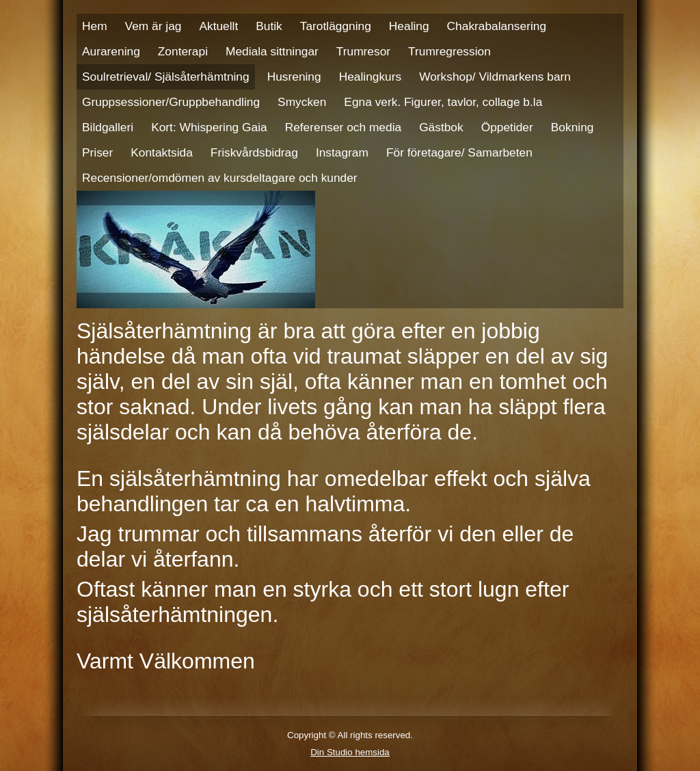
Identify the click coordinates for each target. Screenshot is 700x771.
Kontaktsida (162, 152)
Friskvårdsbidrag (254, 152)
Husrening (294, 77)
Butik (269, 26)
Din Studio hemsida (350, 752)
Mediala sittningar (272, 51)
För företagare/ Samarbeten (459, 152)
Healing (409, 26)
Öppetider (507, 127)
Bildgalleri (108, 127)
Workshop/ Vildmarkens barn (495, 77)
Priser (97, 152)
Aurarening (111, 51)
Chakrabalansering (497, 26)
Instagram (342, 152)
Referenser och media (343, 127)
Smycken (302, 102)
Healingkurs (371, 77)
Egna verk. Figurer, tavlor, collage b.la (443, 102)
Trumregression (449, 51)
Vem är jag (153, 26)
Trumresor (363, 51)
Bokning (573, 127)
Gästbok (441, 127)
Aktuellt (218, 26)
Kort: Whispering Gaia (209, 127)
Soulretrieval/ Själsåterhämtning (166, 77)
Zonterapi (183, 51)
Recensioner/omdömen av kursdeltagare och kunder (220, 178)
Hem (95, 26)
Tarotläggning (336, 26)
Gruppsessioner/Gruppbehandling (171, 102)
